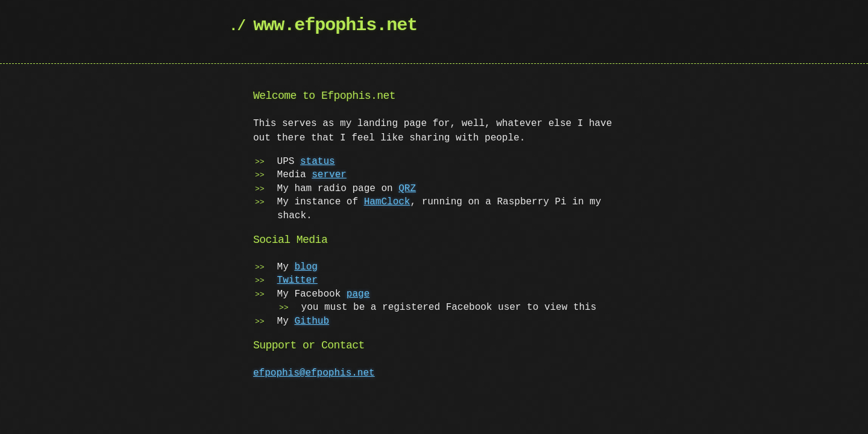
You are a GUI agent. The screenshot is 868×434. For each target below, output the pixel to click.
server (329, 175)
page (358, 294)
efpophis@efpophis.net (314, 373)
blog (306, 267)
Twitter (297, 280)
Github (312, 321)
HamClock (387, 202)
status (318, 162)
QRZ (407, 189)
